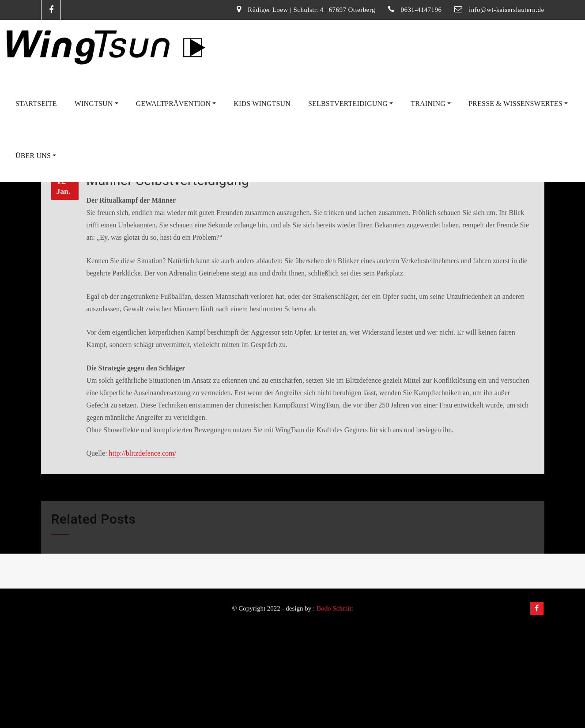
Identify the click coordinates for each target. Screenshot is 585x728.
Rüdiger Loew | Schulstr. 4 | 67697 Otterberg (311, 10)
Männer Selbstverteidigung (168, 230)
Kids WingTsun (262, 104)
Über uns (36, 156)
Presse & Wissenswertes (518, 104)
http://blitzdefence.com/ (143, 503)
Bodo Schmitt (335, 608)
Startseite (36, 104)
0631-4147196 (421, 10)
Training (431, 104)
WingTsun (96, 104)
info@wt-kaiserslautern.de (506, 10)
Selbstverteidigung (351, 104)
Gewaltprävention (176, 104)
